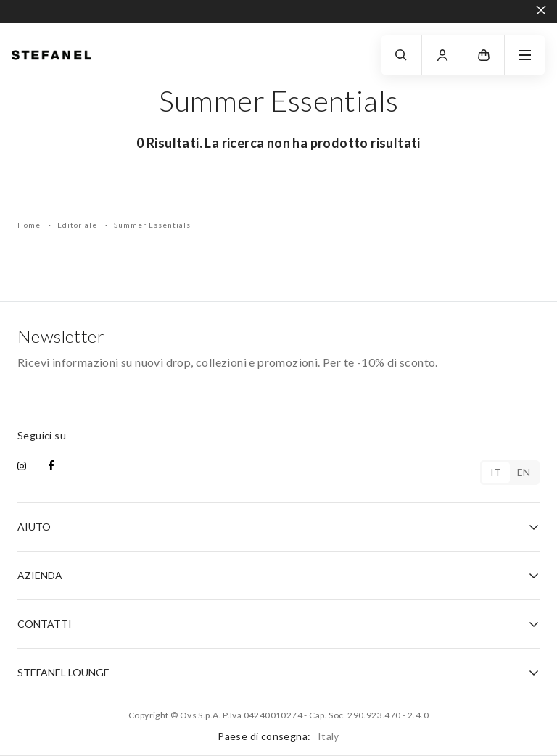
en (524, 472)
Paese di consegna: (278, 736)
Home (30, 225)
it (496, 472)
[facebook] (51, 467)
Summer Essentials (152, 225)
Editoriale (78, 225)
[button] (484, 55)
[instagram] (22, 467)
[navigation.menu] (525, 55)
